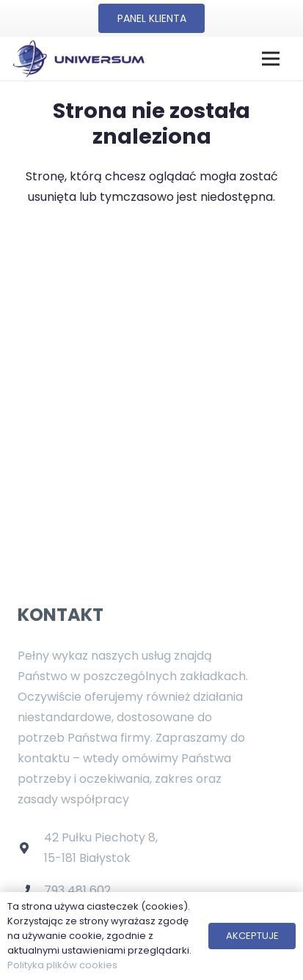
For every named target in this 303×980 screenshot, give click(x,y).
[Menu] (271, 59)
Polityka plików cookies (62, 965)
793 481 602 (77, 890)
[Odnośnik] (78, 59)
